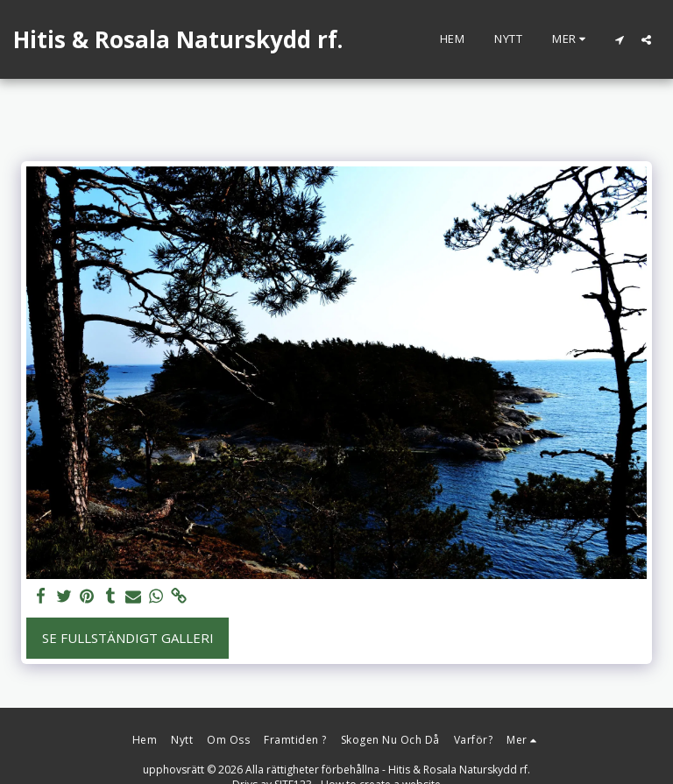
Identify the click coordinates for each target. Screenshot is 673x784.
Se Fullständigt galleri (128, 638)
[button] (619, 39)
